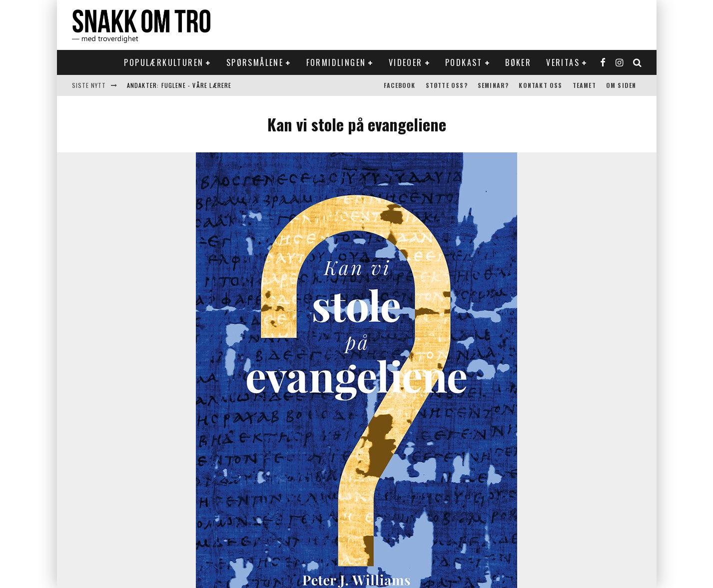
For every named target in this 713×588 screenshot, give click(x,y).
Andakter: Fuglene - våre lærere (179, 85)
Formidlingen (336, 62)
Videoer (406, 62)
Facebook (400, 85)
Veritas (563, 62)
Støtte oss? (447, 85)
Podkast (464, 62)
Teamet (584, 85)
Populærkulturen (164, 62)
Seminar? (493, 85)
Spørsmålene (255, 62)
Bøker (518, 62)
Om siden (621, 85)
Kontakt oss (540, 85)
